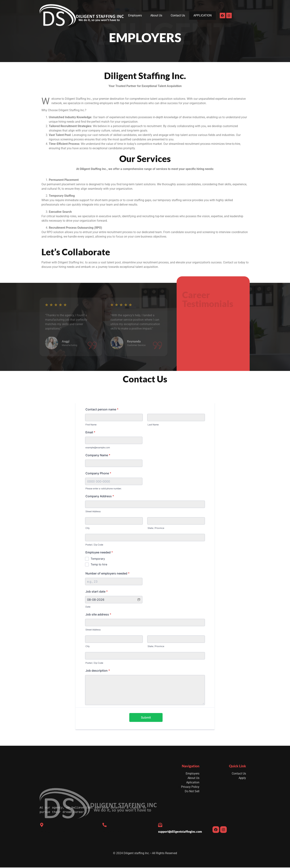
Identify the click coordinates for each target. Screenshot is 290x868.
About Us (157, 15)
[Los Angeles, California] (42, 825)
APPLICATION (203, 16)
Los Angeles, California (55, 832)
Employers (135, 15)
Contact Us (178, 15)
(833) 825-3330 (113, 832)
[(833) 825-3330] (105, 825)
